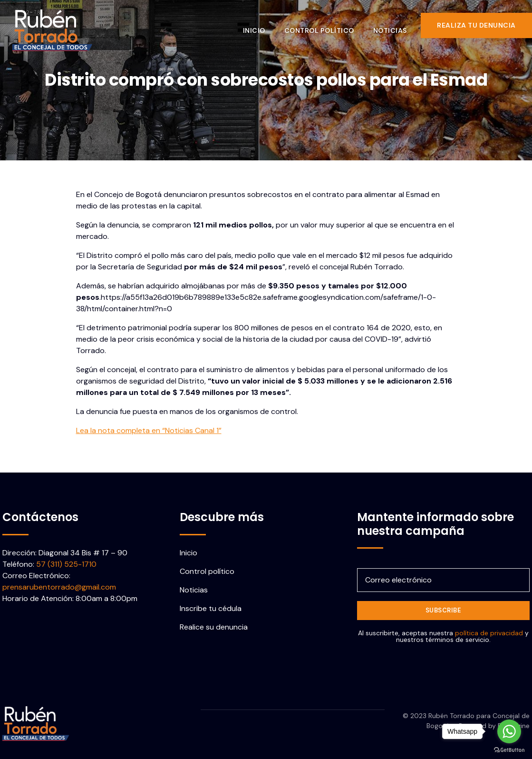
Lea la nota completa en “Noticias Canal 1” (149, 430)
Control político (326, 25)
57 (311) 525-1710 (66, 564)
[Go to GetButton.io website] (509, 749)
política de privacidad (489, 633)
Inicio (261, 25)
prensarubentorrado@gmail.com (59, 587)
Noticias (397, 25)
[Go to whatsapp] (509, 731)
